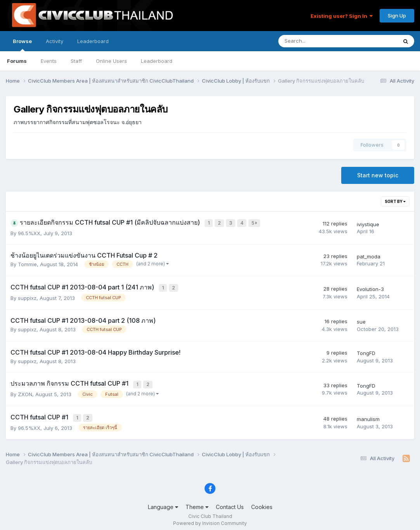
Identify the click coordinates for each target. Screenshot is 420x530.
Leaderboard (157, 61)
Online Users (111, 61)
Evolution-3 (370, 288)
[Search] (317, 41)
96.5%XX (29, 232)
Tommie (27, 263)
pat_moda (369, 255)
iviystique (368, 223)
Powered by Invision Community (210, 519)
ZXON (25, 391)
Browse (22, 45)
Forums (17, 61)
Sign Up (397, 16)
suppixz (27, 296)
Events (49, 61)
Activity (55, 41)
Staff (76, 61)
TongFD (366, 351)
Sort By (395, 201)
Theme (197, 502)
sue (361, 319)
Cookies (262, 502)
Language (163, 502)
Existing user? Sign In (342, 16)
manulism (368, 415)
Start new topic (378, 175)
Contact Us (230, 502)
